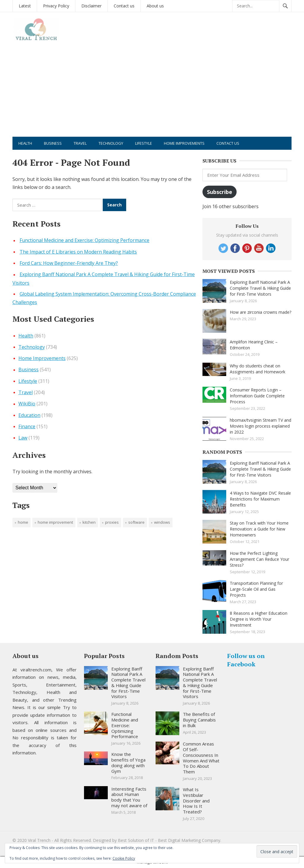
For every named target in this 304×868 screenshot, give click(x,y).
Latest (25, 6)
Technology (111, 143)
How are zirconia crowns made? (261, 312)
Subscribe (220, 192)
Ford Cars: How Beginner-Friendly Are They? (69, 263)
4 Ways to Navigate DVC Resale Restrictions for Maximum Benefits (260, 499)
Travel (80, 143)
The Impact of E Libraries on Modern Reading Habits (78, 252)
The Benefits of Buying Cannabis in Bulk (199, 720)
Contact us (124, 6)
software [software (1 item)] (136, 522)
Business (53, 143)
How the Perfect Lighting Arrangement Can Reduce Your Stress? (259, 559)
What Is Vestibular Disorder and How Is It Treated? (196, 801)
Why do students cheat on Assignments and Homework (258, 369)
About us (155, 6)
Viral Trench (39, 840)
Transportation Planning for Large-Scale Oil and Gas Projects (256, 589)
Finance (27, 426)
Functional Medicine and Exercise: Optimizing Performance (84, 240)
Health (25, 143)
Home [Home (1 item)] (23, 522)
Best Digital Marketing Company (189, 840)
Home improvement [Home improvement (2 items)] (55, 522)
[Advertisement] (152, 92)
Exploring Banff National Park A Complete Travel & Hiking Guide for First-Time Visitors (260, 288)
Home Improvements (184, 143)
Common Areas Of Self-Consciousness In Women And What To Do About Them (201, 758)
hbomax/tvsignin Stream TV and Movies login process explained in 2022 (261, 426)
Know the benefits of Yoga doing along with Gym (128, 762)
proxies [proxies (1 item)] (112, 522)
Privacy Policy (56, 6)
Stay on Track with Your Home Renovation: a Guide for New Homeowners (259, 529)
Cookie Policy (124, 858)
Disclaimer (91, 6)
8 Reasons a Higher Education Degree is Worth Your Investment (259, 619)
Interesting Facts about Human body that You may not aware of (129, 797)
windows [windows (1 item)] (162, 522)
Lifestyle (144, 143)
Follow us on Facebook (246, 660)
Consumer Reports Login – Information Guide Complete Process (257, 396)
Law (23, 438)
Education (29, 415)
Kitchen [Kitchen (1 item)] (89, 522)
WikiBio (27, 404)
